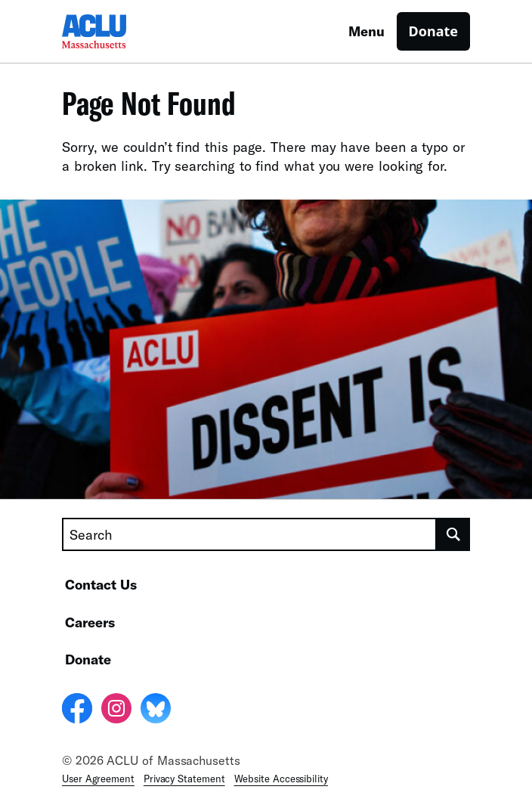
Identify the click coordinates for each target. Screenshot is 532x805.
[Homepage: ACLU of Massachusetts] (115, 31)
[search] (453, 534)
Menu (367, 31)
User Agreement (98, 779)
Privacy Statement (184, 779)
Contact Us (101, 584)
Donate (433, 31)
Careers (90, 622)
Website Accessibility (281, 779)
